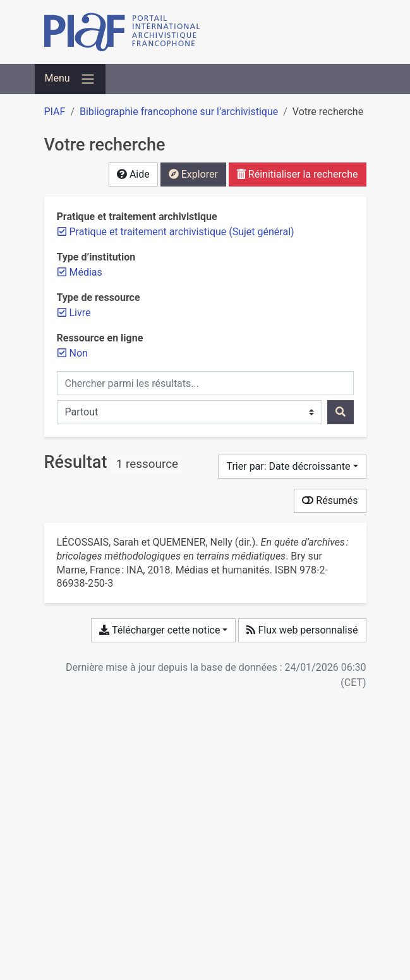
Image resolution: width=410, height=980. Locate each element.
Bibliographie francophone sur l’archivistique (179, 112)
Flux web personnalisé (302, 630)
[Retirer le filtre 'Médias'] (86, 272)
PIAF (55, 112)
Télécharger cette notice (160, 630)
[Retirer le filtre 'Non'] (79, 353)
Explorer (193, 174)
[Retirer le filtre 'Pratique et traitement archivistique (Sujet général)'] (182, 232)
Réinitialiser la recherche (298, 174)
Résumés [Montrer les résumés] (330, 500)
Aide (133, 174)
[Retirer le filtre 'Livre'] (80, 313)
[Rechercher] (341, 412)
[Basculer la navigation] (70, 79)
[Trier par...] (292, 467)
